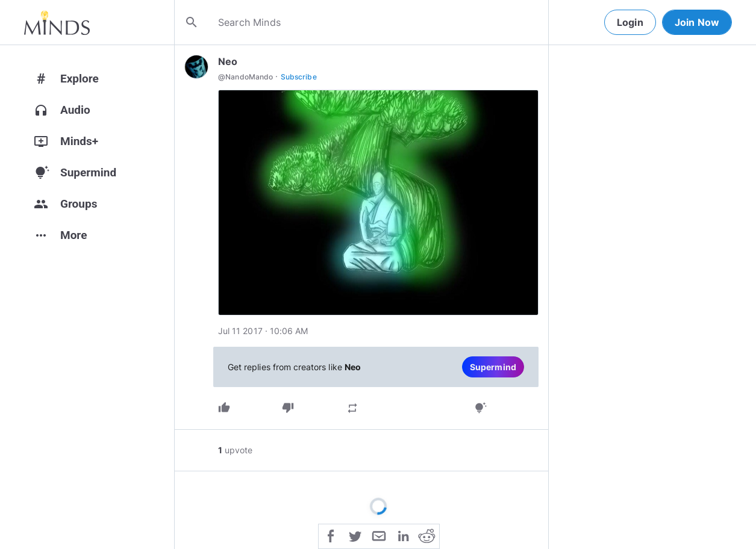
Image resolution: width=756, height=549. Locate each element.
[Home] (57, 22)
